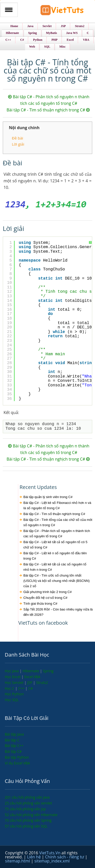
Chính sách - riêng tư (65, 857)
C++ (22, 688)
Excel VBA (32, 677)
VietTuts (62, 11)
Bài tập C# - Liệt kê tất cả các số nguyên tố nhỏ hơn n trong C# (55, 567)
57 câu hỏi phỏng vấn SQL (26, 826)
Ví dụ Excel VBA (17, 763)
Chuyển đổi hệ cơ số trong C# (45, 598)
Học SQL (12, 700)
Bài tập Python (17, 757)
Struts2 (42, 683)
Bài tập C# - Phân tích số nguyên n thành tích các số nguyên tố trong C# (57, 534)
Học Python (14, 694)
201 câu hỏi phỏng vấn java (27, 797)
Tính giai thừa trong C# (40, 604)
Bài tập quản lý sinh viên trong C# (48, 497)
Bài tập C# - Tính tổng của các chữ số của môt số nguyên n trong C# (58, 522)
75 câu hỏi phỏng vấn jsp (25, 809)
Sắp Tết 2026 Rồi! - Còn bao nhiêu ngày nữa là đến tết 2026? (58, 612)
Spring (48, 671)
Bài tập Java (14, 734)
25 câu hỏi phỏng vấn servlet (29, 803)
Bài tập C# (13, 751)
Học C (10, 688)
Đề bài (18, 138)
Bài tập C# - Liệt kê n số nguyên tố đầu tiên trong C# (55, 556)
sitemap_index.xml (52, 861)
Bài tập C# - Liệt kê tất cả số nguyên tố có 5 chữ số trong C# (55, 545)
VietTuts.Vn (50, 853)
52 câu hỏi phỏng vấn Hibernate (31, 815)
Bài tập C (12, 740)
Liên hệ (34, 857)
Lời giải (18, 144)
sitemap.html (18, 861)
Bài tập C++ (14, 746)
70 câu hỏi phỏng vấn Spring (28, 820)
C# (30, 688)
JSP (30, 683)
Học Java (12, 671)
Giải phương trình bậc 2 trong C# (48, 592)
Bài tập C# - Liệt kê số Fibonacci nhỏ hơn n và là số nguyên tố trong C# (57, 505)
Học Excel (13, 677)
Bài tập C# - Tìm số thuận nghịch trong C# (48, 110)
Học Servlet (15, 683)
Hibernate (31, 671)
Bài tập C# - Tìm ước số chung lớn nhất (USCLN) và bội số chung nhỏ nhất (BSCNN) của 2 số (56, 581)
